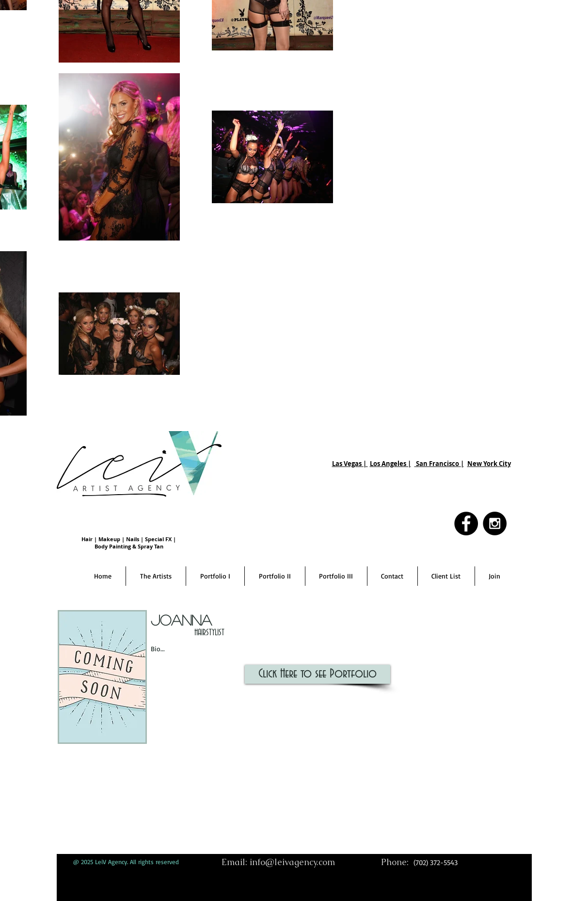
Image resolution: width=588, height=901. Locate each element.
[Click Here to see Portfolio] (318, 674)
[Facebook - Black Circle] (466, 523)
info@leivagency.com (292, 862)
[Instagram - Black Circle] (495, 523)
